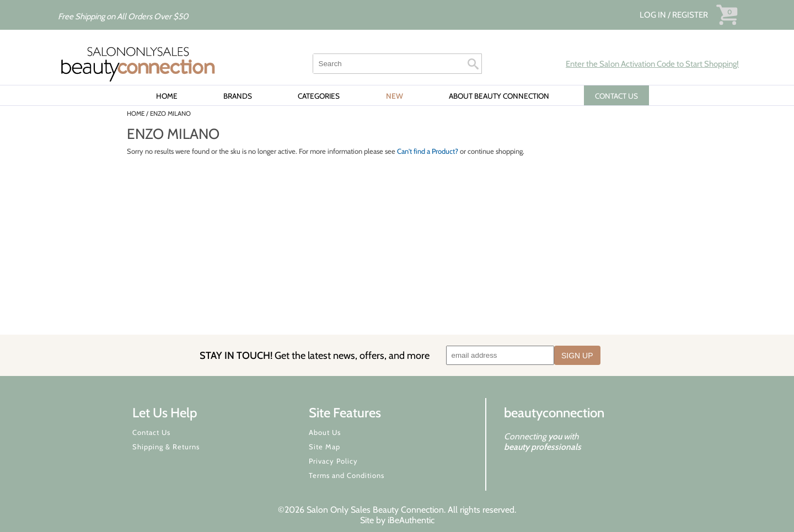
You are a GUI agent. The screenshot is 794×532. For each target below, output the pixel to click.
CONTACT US (616, 96)
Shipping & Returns (166, 447)
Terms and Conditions (347, 475)
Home (167, 96)
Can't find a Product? (428, 151)
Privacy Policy (333, 461)
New (395, 96)
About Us (325, 432)
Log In (654, 15)
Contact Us (151, 432)
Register (690, 15)
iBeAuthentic (411, 520)
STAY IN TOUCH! (315, 355)
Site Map (324, 447)
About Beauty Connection (499, 96)
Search (473, 64)
